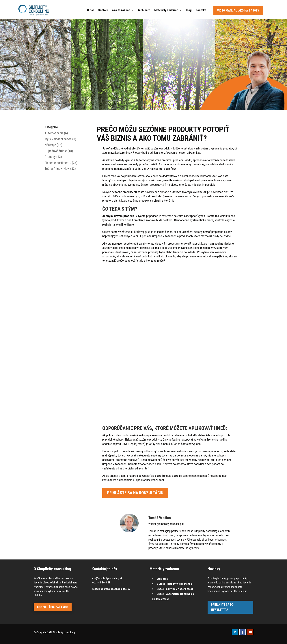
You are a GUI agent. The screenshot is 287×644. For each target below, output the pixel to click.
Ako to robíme (121, 10)
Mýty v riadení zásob (58, 139)
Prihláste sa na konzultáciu (135, 493)
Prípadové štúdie (56, 151)
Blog (189, 10)
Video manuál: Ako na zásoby (238, 10)
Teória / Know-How (57, 169)
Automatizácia (54, 133)
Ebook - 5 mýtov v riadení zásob (175, 589)
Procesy (50, 157)
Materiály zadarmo (166, 10)
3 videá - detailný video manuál (175, 584)
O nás (91, 10)
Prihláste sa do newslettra (222, 607)
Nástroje (50, 145)
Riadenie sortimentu (58, 163)
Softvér (103, 10)
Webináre (144, 10)
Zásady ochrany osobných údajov (111, 589)
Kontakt (201, 10)
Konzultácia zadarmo (53, 607)
